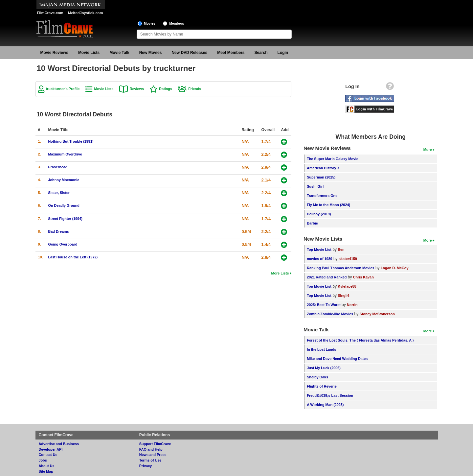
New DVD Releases (189, 53)
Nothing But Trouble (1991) (71, 141)
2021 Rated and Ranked (327, 277)
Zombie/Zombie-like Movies (330, 314)
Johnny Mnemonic (64, 180)
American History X (323, 168)
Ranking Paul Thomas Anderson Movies (340, 268)
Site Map (46, 471)
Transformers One (322, 196)
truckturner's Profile (63, 89)
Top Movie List (319, 250)
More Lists (280, 273)
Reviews (137, 89)
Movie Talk (119, 53)
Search (261, 53)
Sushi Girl (315, 186)
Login (283, 53)
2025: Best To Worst (324, 305)
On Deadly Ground (64, 205)
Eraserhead (58, 167)
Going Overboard (63, 244)
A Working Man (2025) (325, 405)
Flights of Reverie (322, 386)
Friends (195, 89)
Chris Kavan (363, 277)
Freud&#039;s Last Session (330, 395)
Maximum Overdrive (65, 154)
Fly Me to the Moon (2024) (328, 205)
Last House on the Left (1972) (73, 257)
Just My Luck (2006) (324, 368)
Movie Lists (89, 53)
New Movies (151, 53)
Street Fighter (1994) (65, 219)
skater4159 (348, 259)
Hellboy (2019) (319, 214)
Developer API (51, 449)
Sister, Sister (59, 193)
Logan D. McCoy (395, 268)
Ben (341, 250)
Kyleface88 (347, 286)
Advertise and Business (59, 444)
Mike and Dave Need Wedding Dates (337, 359)
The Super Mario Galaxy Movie (333, 159)
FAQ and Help (151, 449)
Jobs (43, 460)
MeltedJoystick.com (85, 13)
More (428, 150)
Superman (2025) (321, 177)
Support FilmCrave (155, 444)
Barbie (312, 223)
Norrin (352, 305)
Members (177, 24)
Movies (150, 24)
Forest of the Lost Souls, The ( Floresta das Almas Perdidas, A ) (360, 340)
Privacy (146, 466)
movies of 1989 (319, 259)
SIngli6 (343, 296)
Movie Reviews (54, 53)
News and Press (153, 455)
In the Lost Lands (321, 349)
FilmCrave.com (50, 13)
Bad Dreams (59, 231)
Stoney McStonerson (377, 314)
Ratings (166, 89)
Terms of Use (150, 460)
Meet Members (231, 53)
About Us (47, 466)
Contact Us (48, 455)
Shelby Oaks (317, 377)
